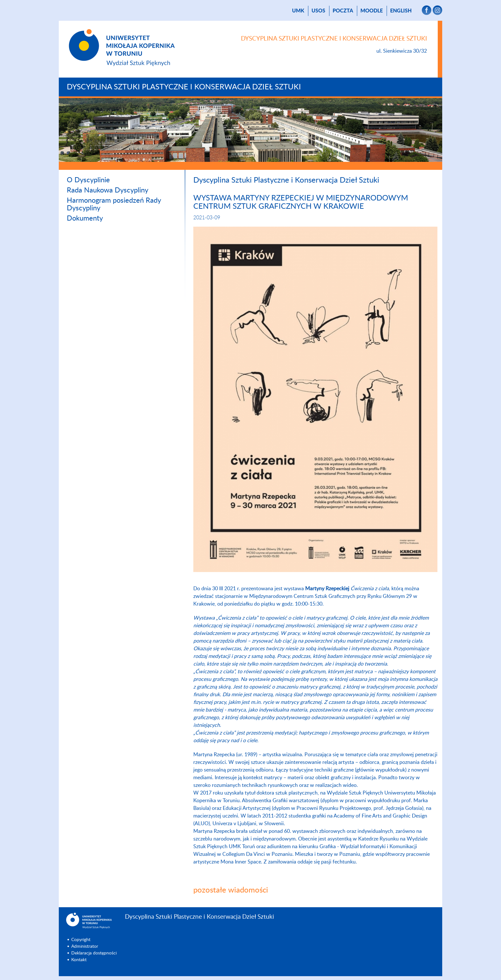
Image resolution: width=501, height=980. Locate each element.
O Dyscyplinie (88, 180)
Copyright (81, 940)
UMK (298, 11)
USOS (318, 11)
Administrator (85, 946)
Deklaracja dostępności (94, 953)
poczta (343, 11)
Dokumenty (85, 218)
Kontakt (79, 960)
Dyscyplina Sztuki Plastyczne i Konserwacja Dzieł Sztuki (184, 87)
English (401, 11)
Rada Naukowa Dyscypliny (108, 190)
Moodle (372, 11)
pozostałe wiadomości (231, 890)
